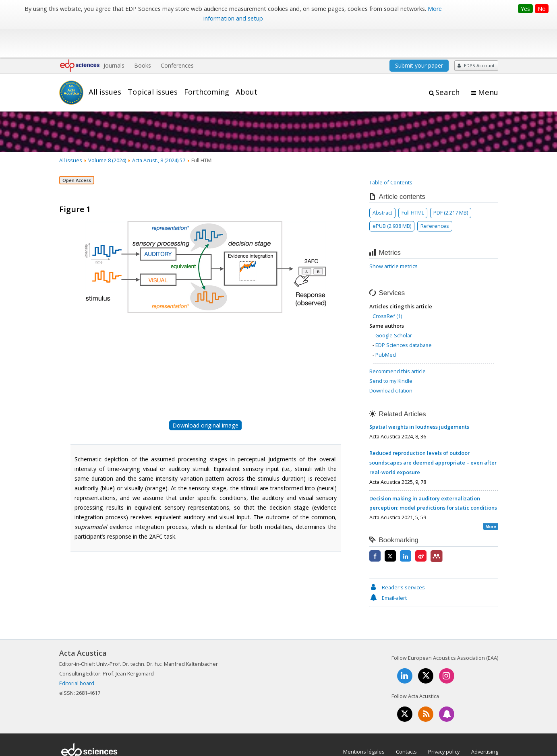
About (246, 62)
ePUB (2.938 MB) (392, 196)
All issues (105, 62)
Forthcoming (207, 62)
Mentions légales (364, 721)
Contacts (406, 721)
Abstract (382, 182)
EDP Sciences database (404, 315)
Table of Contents (391, 152)
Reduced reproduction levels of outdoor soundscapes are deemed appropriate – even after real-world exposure (433, 432)
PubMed (386, 324)
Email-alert (388, 568)
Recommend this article (398, 341)
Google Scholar (394, 305)
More (491, 497)
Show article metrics (393, 236)
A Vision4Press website (474, 745)
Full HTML (413, 182)
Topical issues (153, 62)
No (542, 9)
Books (143, 35)
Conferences (177, 35)
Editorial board (77, 653)
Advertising (485, 721)
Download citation (391, 360)
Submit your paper (419, 35)
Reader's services (397, 557)
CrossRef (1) (387, 286)
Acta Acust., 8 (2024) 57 (159, 130)
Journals (114, 35)
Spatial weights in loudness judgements (419, 397)
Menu (488, 62)
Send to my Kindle (391, 351)
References (435, 196)
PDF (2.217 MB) (451, 182)
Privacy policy (444, 721)
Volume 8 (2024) (107, 130)
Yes (525, 9)
